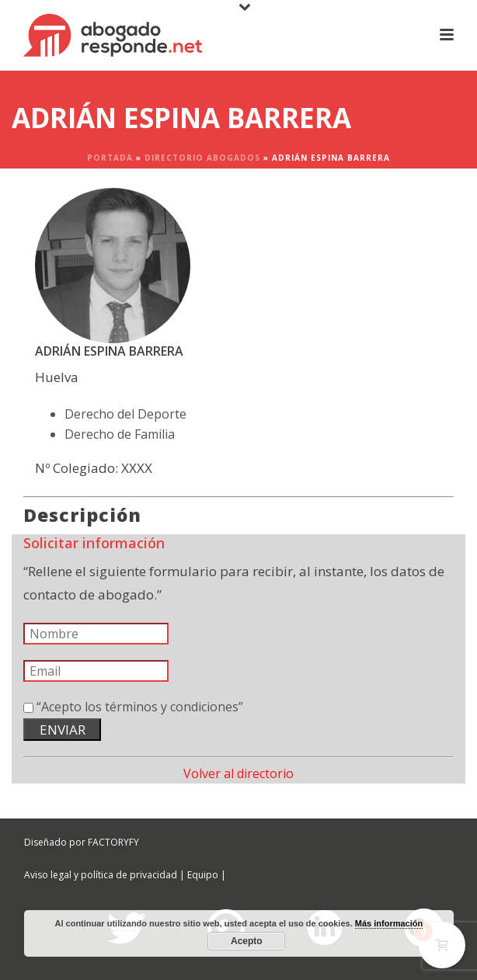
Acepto (247, 941)
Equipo (203, 875)
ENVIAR (63, 730)
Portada (110, 158)
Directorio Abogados (202, 158)
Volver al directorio (238, 773)
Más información (389, 923)
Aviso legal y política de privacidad (101, 875)
